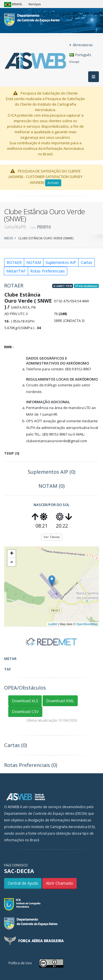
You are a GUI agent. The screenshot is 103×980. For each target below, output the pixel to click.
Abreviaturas (81, 45)
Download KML (60, 701)
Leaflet (53, 624)
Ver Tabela (52, 537)
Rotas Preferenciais (48, 271)
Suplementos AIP (61, 262)
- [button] (12, 562)
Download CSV (25, 712)
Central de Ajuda (23, 883)
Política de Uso (20, 963)
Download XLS (25, 701)
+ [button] (12, 554)
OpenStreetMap (87, 624)
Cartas (87, 262)
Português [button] (80, 58)
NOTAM (34, 262)
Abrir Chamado (59, 883)
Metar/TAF (16, 271)
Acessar (53, 183)
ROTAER (14, 262)
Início (9, 238)
